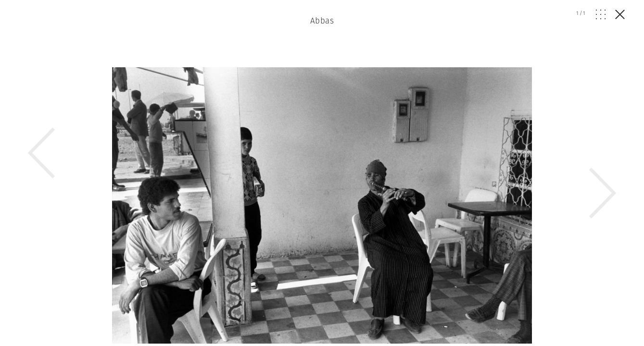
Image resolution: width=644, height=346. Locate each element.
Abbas (322, 21)
